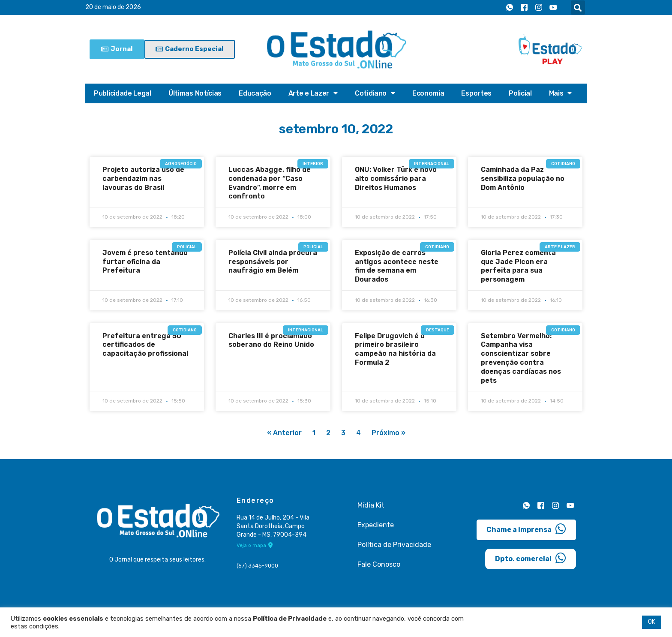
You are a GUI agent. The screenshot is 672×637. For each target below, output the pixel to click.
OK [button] (652, 622)
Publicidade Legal (123, 93)
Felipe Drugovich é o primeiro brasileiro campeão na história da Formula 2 (395, 349)
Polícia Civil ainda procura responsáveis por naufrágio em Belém (273, 262)
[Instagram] (539, 8)
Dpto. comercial (531, 558)
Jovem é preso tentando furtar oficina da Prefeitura (145, 262)
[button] (578, 8)
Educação (255, 93)
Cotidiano (375, 93)
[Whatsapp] (510, 8)
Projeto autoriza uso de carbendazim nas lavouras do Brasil (143, 179)
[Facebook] (524, 8)
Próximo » (388, 433)
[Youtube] (553, 8)
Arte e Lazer (313, 93)
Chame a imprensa (526, 529)
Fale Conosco (379, 564)
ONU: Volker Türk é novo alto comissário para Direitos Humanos (396, 179)
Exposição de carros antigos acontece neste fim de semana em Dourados (397, 266)
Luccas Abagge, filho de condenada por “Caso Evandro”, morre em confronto (270, 183)
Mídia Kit (371, 505)
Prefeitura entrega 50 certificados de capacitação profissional (145, 345)
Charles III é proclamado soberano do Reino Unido (271, 340)
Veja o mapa (255, 546)
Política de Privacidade (394, 545)
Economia (428, 93)
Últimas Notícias (195, 93)
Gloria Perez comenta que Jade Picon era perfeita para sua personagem (518, 266)
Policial (520, 93)
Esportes (476, 93)
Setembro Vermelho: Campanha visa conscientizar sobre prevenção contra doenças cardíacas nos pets (521, 358)
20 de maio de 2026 (113, 8)
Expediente (376, 525)
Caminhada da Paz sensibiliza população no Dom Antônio (523, 179)
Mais (561, 93)
